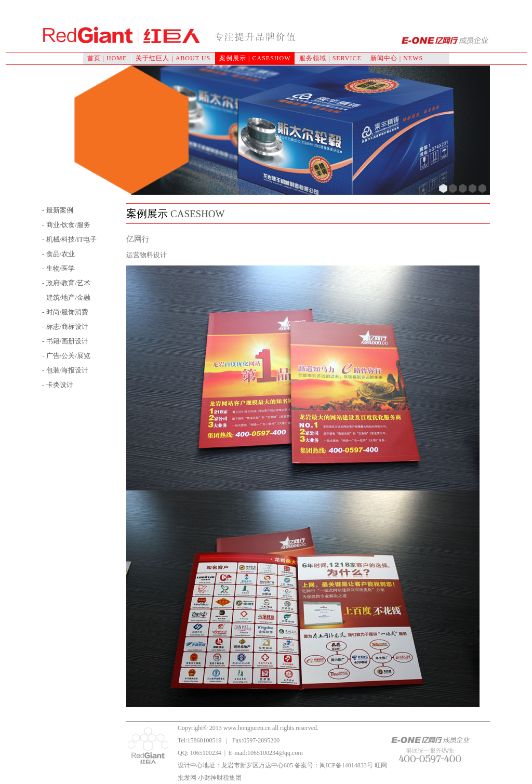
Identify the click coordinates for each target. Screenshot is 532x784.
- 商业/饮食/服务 (66, 225)
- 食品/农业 (58, 254)
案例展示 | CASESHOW (255, 58)
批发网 (187, 778)
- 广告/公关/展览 (66, 356)
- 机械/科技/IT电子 (69, 239)
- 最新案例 (58, 210)
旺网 (381, 765)
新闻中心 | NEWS (397, 58)
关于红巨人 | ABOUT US (173, 58)
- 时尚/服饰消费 (65, 312)
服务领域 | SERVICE (330, 58)
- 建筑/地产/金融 (66, 297)
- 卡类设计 (58, 385)
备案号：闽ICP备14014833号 (334, 765)
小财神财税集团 (220, 778)
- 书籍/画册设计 (65, 341)
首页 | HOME (107, 58)
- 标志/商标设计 (65, 327)
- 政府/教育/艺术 (66, 283)
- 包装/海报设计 (65, 370)
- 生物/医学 (58, 268)
